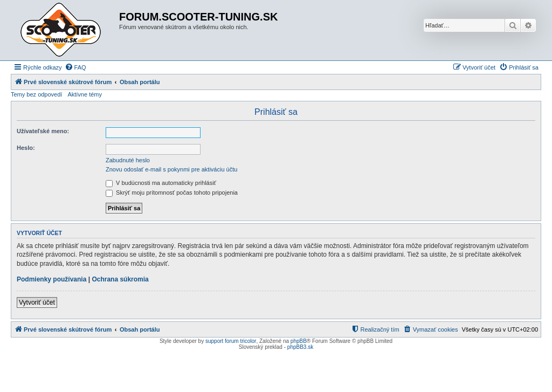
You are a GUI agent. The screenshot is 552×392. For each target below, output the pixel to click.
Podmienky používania (51, 279)
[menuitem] (75, 67)
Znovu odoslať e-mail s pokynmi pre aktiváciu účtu (171, 169)
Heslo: (26, 148)
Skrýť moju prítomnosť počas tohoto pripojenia (172, 192)
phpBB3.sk (300, 347)
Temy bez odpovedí (36, 94)
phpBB (299, 341)
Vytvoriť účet (37, 302)
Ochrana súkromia (120, 279)
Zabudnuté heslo (128, 160)
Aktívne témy (85, 94)
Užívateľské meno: (43, 131)
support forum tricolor (231, 341)
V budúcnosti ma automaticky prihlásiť (161, 183)
